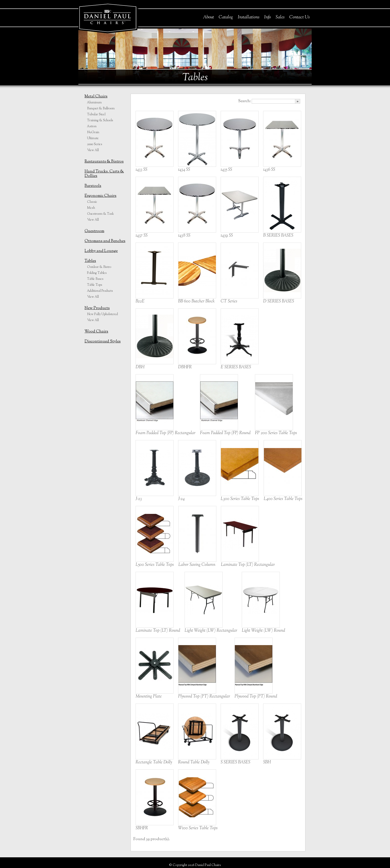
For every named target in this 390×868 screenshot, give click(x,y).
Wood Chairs (96, 332)
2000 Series (95, 144)
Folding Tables (97, 273)
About (208, 17)
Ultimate (93, 138)
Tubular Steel (96, 115)
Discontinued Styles (103, 342)
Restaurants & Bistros (104, 162)
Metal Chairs (96, 97)
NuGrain (93, 132)
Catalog (226, 17)
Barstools (93, 186)
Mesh (91, 208)
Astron (92, 126)
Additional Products (100, 291)
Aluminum (94, 103)
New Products (97, 308)
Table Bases (95, 279)
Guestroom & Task (100, 214)
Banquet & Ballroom (101, 109)
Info (268, 17)
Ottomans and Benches (105, 241)
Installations (249, 17)
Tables (90, 261)
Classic (92, 202)
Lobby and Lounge (101, 251)
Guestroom (94, 231)
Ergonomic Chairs (100, 196)
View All (93, 150)
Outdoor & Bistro (99, 267)
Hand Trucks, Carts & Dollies (104, 174)
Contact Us (299, 17)
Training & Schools (100, 121)
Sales (280, 17)
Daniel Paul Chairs (108, 17)
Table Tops (95, 285)
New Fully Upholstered (102, 314)
